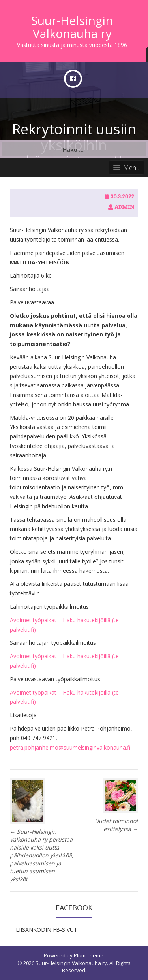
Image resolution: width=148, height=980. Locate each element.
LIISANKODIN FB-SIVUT (47, 930)
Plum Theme (89, 955)
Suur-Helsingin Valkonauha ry (72, 27)
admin (124, 207)
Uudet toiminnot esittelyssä (116, 825)
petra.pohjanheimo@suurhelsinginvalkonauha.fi (70, 747)
